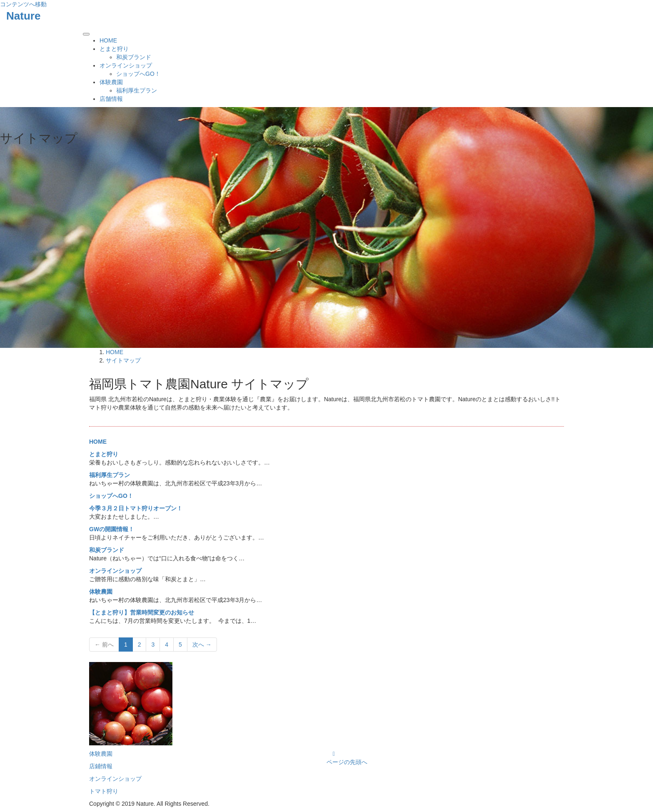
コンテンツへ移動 (23, 4)
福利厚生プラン (137, 90)
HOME (108, 40)
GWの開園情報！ (112, 529)
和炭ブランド (134, 57)
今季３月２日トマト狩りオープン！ (136, 508)
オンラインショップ (126, 65)
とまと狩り (114, 49)
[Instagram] (334, 754)
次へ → (202, 645)
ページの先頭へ (347, 762)
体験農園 (111, 82)
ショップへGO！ (138, 74)
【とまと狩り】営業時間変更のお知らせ (142, 612)
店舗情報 (111, 99)
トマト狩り (104, 791)
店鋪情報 (101, 766)
